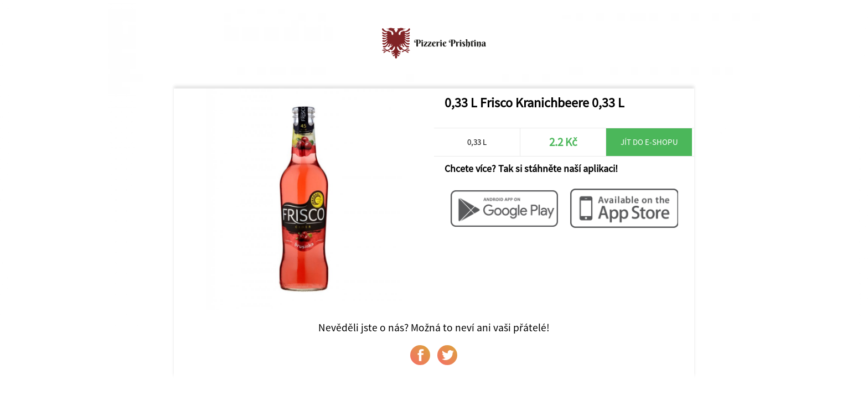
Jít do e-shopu (649, 142)
